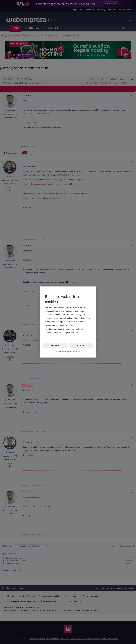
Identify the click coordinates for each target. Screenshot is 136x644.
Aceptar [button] (81, 345)
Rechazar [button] (55, 345)
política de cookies (66, 325)
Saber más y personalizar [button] (68, 351)
